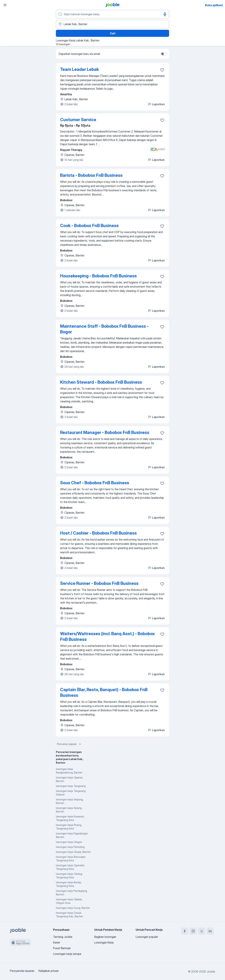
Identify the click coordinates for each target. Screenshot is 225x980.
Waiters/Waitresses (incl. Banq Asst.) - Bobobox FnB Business (107, 636)
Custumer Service (78, 120)
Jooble (211, 971)
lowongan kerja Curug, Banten (73, 908)
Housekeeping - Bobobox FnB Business (98, 276)
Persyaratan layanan (22, 971)
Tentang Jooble (63, 937)
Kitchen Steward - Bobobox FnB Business (101, 382)
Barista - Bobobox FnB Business (91, 175)
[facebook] (185, 931)
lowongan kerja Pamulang (70, 847)
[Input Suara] (165, 14)
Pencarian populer (69, 744)
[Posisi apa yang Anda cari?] (112, 14)
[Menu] (5, 5)
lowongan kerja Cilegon (69, 842)
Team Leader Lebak (80, 69)
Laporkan (156, 104)
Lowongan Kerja (104, 942)
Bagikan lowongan (105, 937)
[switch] (163, 54)
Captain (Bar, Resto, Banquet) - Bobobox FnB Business (104, 692)
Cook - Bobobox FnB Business (89, 226)
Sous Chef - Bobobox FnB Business (95, 483)
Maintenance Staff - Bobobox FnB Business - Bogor (104, 329)
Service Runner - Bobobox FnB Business (99, 583)
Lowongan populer (147, 937)
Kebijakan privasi (49, 971)
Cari (113, 33)
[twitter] (202, 931)
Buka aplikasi (214, 5)
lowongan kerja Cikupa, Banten (73, 852)
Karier (57, 942)
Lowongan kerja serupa (67, 954)
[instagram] (193, 931)
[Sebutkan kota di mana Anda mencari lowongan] (112, 24)
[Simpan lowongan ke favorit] (162, 70)
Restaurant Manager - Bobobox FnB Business (105, 432)
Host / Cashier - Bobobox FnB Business (98, 533)
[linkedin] (210, 931)
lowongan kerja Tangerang (71, 786)
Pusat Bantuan (62, 948)
